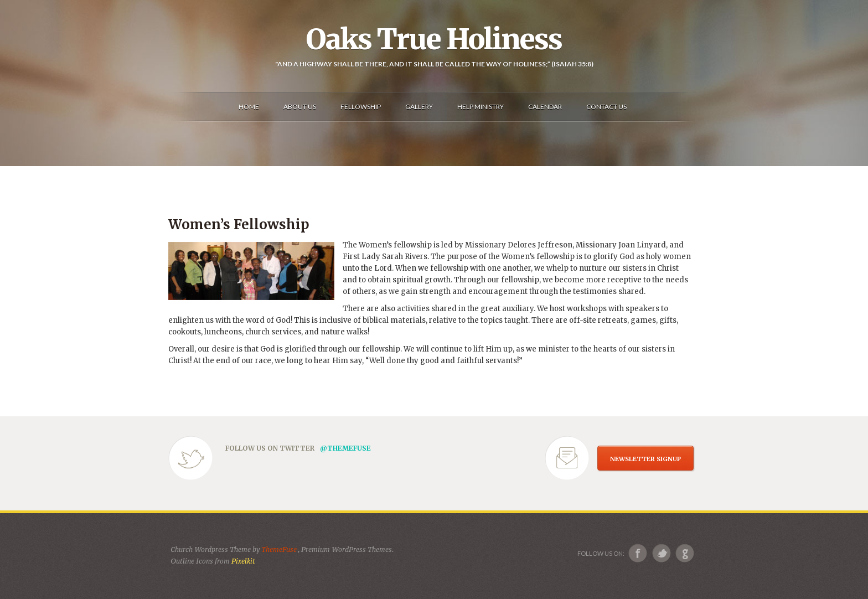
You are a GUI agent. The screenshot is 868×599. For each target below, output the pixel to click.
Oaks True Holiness (434, 39)
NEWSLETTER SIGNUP (645, 459)
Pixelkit (243, 561)
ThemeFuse (280, 549)
